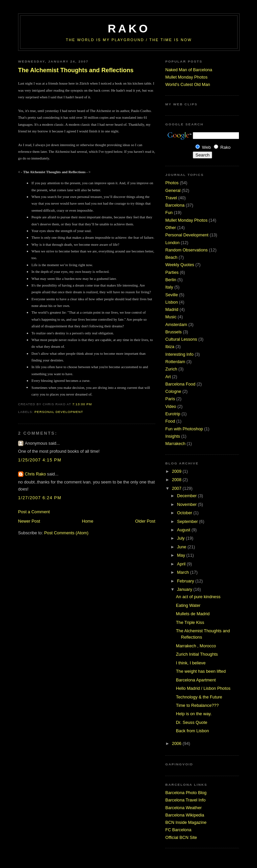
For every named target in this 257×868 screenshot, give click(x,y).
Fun (169, 212)
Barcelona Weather (184, 808)
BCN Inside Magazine (186, 822)
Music (171, 317)
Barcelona (175, 205)
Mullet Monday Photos (186, 77)
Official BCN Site (181, 837)
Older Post (145, 521)
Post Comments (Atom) (66, 533)
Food (170, 421)
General (173, 190)
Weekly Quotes (180, 265)
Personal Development (59, 412)
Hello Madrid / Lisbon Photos (203, 688)
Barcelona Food (180, 384)
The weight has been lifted (201, 671)
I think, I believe (191, 663)
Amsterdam (176, 324)
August (184, 530)
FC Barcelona (178, 830)
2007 (177, 488)
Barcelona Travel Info (185, 800)
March (184, 572)
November (187, 504)
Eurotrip (173, 414)
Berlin (171, 280)
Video (171, 406)
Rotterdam (175, 362)
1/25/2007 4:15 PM (40, 460)
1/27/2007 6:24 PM (40, 498)
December (187, 496)
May (182, 555)
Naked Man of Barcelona (189, 70)
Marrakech (175, 444)
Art (168, 377)
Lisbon (172, 302)
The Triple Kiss (190, 622)
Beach (171, 257)
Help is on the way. (194, 714)
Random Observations (187, 250)
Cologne (173, 391)
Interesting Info (179, 354)
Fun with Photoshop (184, 429)
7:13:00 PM (82, 404)
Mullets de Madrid (193, 614)
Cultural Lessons (181, 339)
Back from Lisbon (192, 731)
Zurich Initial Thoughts (197, 654)
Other (171, 228)
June (182, 547)
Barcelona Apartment (196, 680)
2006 (177, 743)
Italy (169, 287)
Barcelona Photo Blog (186, 793)
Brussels (174, 332)
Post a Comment (34, 512)
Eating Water (188, 605)
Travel (171, 198)
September (188, 521)
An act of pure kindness (198, 597)
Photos (172, 183)
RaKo (129, 29)
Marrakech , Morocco (196, 646)
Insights (173, 436)
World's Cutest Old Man (188, 84)
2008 (177, 480)
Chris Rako (35, 474)
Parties (172, 272)
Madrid (172, 309)
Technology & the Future (199, 697)
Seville (172, 295)
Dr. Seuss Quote (192, 722)
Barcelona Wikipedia (185, 815)
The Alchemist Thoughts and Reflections (76, 70)
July (181, 538)
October (185, 513)
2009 (177, 471)
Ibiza (170, 347)
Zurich (171, 369)
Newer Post (29, 521)
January (185, 589)
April (182, 564)
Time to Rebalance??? (197, 705)
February (186, 581)
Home (88, 521)
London (173, 243)
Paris (170, 399)
